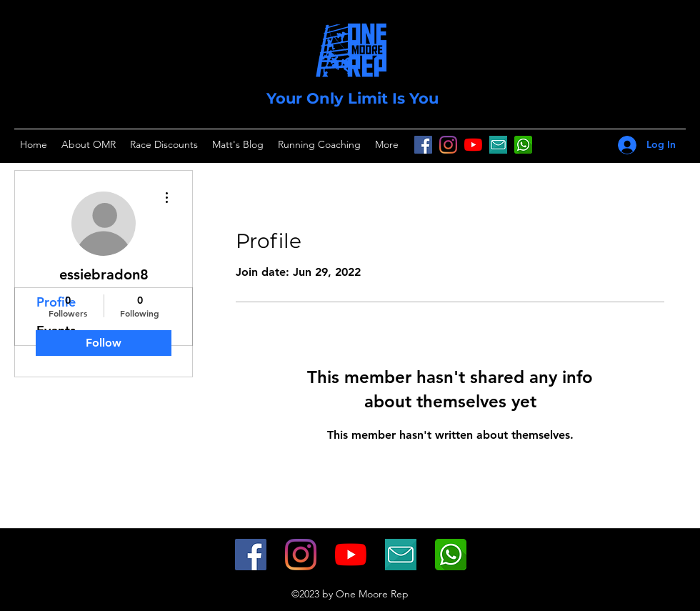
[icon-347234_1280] (498, 145)
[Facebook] (423, 145)
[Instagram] (448, 145)
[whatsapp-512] (451, 555)
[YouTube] (473, 145)
